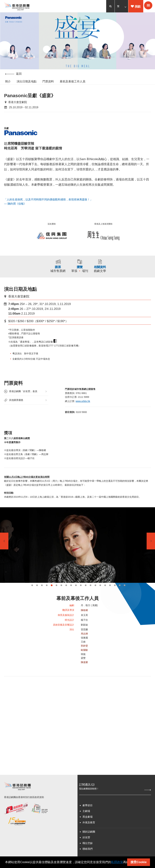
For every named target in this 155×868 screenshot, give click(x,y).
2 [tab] (37, 594)
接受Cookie (139, 862)
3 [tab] (42, 594)
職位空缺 (88, 853)
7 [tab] (61, 594)
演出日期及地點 (27, 82)
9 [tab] (71, 594)
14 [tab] (95, 594)
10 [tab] (76, 594)
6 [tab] (56, 594)
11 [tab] (81, 594)
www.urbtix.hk (83, 406)
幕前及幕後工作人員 (73, 82)
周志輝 (84, 643)
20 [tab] (125, 594)
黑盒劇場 (88, 827)
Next (151, 549)
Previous (4, 549)
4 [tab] (47, 594)
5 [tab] (52, 594)
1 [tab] (32, 594)
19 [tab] (120, 594)
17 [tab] (110, 594)
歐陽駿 (84, 660)
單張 (75, 275)
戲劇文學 (113, 275)
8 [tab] (66, 594)
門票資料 (48, 82)
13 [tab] (91, 594)
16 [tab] (105, 594)
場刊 (86, 275)
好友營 (86, 847)
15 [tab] (100, 594)
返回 (13, 74)
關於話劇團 (89, 842)
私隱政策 (117, 862)
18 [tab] (115, 594)
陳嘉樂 (84, 673)
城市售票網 (47, 275)
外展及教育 (89, 832)
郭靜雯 (84, 656)
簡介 (8, 82)
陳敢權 (84, 619)
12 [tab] (86, 594)
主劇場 (86, 821)
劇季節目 (88, 815)
